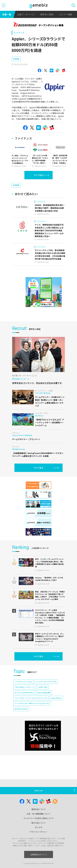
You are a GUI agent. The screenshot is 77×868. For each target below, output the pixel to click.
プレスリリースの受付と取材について (39, 818)
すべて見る (38, 175)
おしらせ (39, 827)
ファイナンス (19, 33)
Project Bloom (56, 698)
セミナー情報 (66, 14)
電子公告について (39, 823)
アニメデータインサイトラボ (46, 682)
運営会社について (39, 809)
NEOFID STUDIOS (21, 709)
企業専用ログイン (38, 855)
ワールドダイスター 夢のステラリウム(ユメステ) (32, 703)
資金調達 (16, 59)
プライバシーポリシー (39, 832)
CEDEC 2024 (43, 687)
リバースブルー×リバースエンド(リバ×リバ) (31, 698)
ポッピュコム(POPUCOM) (24, 692)
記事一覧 (7, 14)
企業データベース (26, 14)
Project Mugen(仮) (44, 692)
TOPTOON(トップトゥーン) (25, 687)
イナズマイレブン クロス (24, 682)
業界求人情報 (47, 14)
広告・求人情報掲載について (38, 814)
